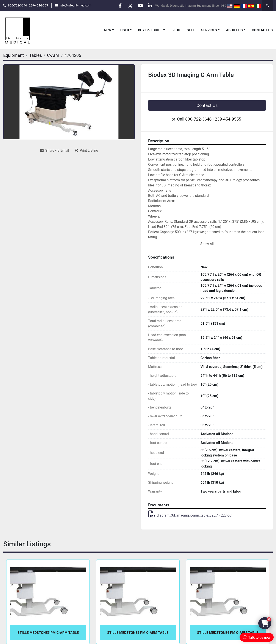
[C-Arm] (53, 55)
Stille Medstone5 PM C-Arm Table (48, 633)
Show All (207, 244)
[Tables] (35, 55)
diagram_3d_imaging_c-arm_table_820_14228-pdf (190, 515)
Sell (191, 30)
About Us (234, 30)
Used (125, 30)
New (108, 30)
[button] (109, 30)
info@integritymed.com (75, 5)
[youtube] (139, 6)
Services (209, 30)
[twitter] (128, 6)
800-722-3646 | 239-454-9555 (28, 5)
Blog (176, 30)
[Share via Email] (55, 151)
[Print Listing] (86, 151)
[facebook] (117, 6)
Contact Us (262, 30)
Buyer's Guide (150, 30)
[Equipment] (14, 55)
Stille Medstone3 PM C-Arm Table (138, 633)
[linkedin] (150, 6)
